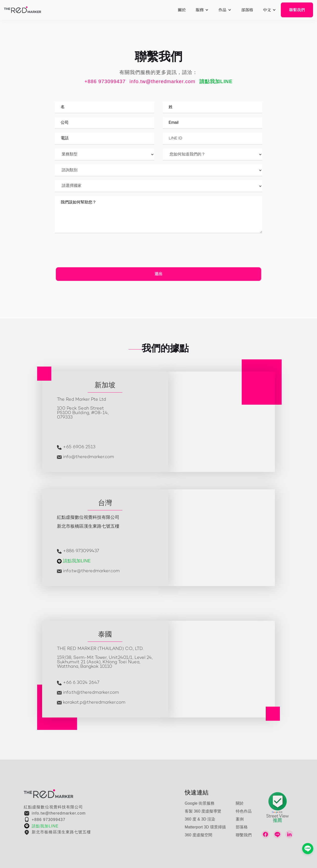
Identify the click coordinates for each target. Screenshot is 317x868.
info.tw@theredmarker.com (162, 82)
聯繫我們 (297, 10)
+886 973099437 (105, 82)
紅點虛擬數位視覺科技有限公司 (53, 807)
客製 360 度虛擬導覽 (203, 811)
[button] (202, 10)
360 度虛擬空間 (198, 835)
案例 (240, 819)
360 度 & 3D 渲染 (200, 819)
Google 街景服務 (200, 804)
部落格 (242, 827)
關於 (240, 804)
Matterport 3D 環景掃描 (205, 827)
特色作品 (244, 811)
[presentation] (95, 252)
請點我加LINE (77, 561)
